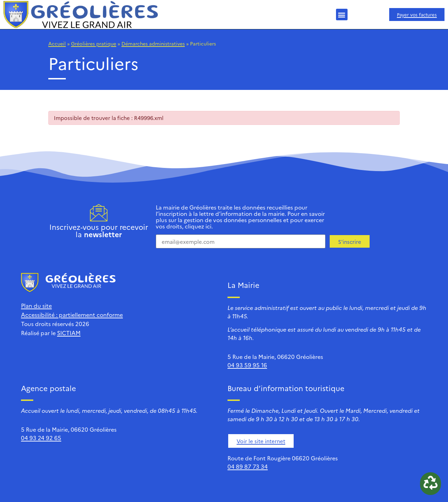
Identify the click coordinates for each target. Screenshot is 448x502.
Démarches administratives (153, 43)
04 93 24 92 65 (41, 438)
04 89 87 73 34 (248, 466)
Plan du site (36, 305)
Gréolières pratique (94, 43)
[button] (342, 15)
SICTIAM (69, 333)
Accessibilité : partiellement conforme (72, 314)
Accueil (57, 43)
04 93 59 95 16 (247, 365)
